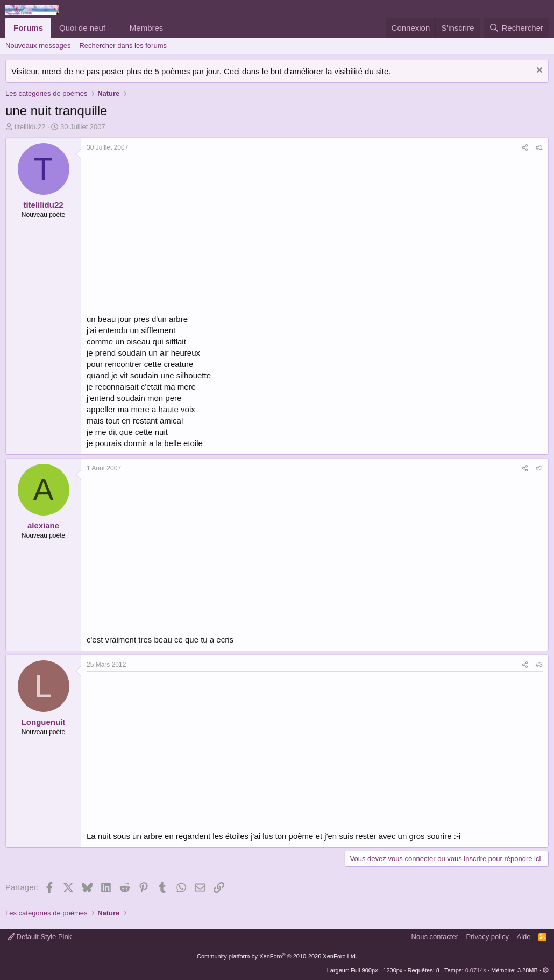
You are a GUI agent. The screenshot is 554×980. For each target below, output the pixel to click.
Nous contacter (435, 937)
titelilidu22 (30, 127)
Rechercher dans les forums (123, 45)
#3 (539, 665)
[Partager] (525, 148)
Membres (147, 28)
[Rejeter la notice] (538, 71)
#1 (539, 147)
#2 (539, 468)
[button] (114, 28)
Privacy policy (488, 937)
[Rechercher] (516, 28)
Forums (28, 28)
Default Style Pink (40, 937)
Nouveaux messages (38, 45)
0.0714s (476, 970)
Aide (524, 937)
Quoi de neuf (82, 28)
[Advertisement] (177, 235)
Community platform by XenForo (277, 956)
